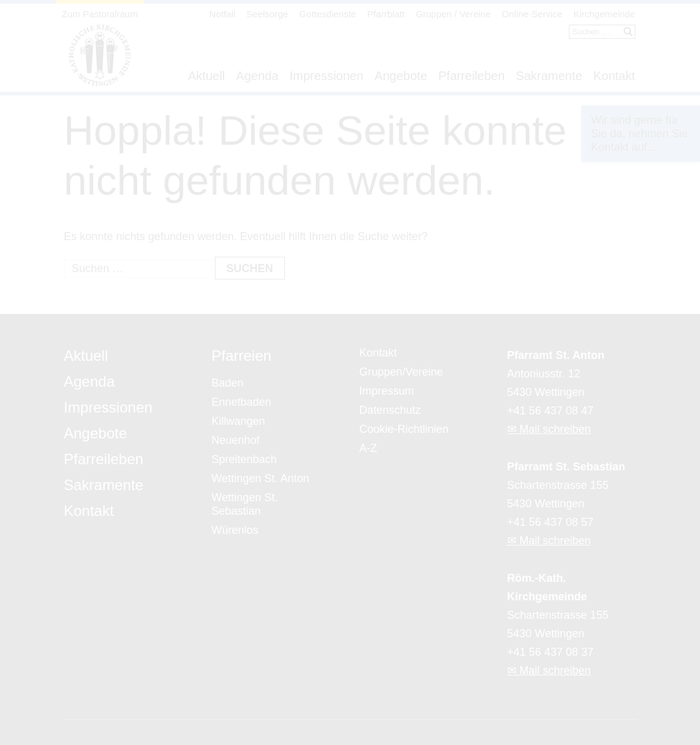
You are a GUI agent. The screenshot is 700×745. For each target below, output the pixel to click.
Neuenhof (236, 440)
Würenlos (235, 530)
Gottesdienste (328, 14)
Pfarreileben (472, 76)
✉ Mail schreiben (549, 429)
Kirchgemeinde (604, 14)
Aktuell (206, 76)
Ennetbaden (242, 402)
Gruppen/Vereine (401, 372)
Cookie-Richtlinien (404, 429)
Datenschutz (390, 410)
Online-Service (532, 14)
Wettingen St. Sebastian (245, 504)
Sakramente (549, 76)
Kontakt (614, 76)
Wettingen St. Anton (261, 478)
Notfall (223, 14)
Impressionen (326, 76)
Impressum (387, 391)
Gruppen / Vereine (453, 14)
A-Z (368, 448)
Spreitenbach (244, 459)
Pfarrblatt (386, 14)
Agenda (257, 76)
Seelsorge (267, 14)
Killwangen (239, 421)
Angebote (401, 76)
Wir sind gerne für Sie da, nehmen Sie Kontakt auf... (639, 134)
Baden (228, 383)
